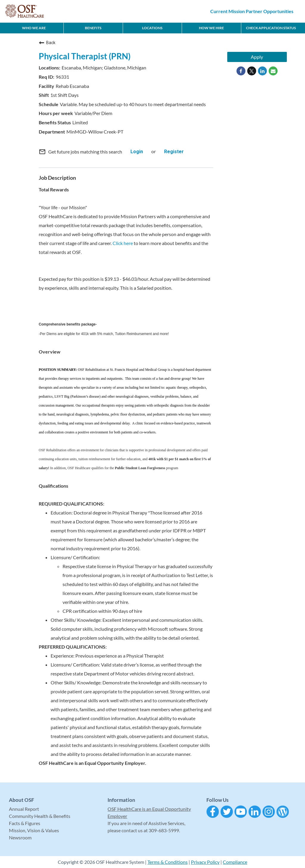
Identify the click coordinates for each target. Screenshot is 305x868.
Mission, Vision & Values (34, 830)
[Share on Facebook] (241, 71)
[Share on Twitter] (252, 71)
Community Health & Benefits (40, 816)
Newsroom (20, 837)
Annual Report (24, 809)
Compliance (235, 862)
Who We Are (34, 28)
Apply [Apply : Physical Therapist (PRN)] (257, 57)
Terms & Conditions (168, 862)
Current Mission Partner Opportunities (252, 11)
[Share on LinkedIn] (262, 71)
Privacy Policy (205, 862)
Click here (123, 243)
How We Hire (211, 28)
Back (47, 43)
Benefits (93, 28)
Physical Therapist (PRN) (85, 56)
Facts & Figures (25, 823)
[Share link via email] (273, 71)
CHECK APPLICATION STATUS (271, 28)
